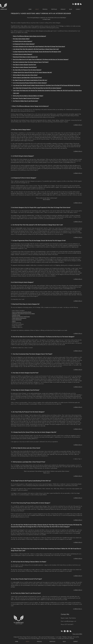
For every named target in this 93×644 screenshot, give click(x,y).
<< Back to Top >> (78, 151)
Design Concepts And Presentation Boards (22, 312)
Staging (14, 321)
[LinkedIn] (73, 4)
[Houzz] (81, 4)
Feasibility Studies (16, 315)
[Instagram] (76, 4)
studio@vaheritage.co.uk (70, 621)
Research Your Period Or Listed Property (21, 317)
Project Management (17, 320)
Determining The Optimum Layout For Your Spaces (23, 314)
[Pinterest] (78, 4)
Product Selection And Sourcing (19, 318)
